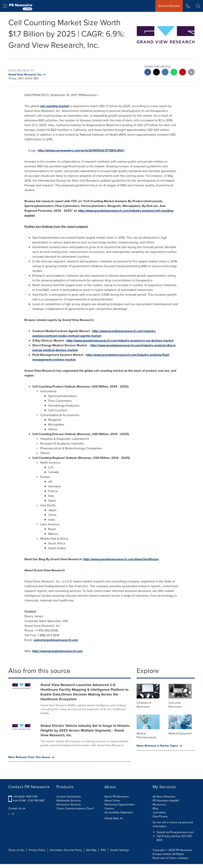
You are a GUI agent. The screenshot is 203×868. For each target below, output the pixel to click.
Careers (109, 808)
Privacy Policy (37, 850)
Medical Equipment (180, 733)
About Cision (112, 801)
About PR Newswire (117, 797)
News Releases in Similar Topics (159, 746)
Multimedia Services (69, 801)
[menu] (5, 6)
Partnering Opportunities (120, 805)
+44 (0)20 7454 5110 (25, 797)
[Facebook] (13, 814)
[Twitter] (9, 814)
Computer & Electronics (144, 705)
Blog (155, 808)
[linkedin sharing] (165, 73)
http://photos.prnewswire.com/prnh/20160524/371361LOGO (81, 150)
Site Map (91, 850)
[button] (198, 6)
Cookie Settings (119, 850)
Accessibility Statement (119, 812)
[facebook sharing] (148, 73)
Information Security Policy (66, 850)
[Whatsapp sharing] (174, 73)
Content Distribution (69, 797)
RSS (103, 850)
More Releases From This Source (31, 757)
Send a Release (169, 6)
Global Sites (113, 818)
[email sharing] (191, 73)
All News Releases (164, 797)
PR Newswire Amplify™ (166, 801)
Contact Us (17, 809)
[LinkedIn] (17, 814)
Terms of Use (16, 850)
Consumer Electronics (175, 705)
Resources (159, 805)
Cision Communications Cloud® (75, 808)
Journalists (159, 812)
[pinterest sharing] (183, 73)
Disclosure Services (69, 805)
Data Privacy (160, 816)
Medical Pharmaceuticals (147, 735)
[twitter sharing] (156, 73)
